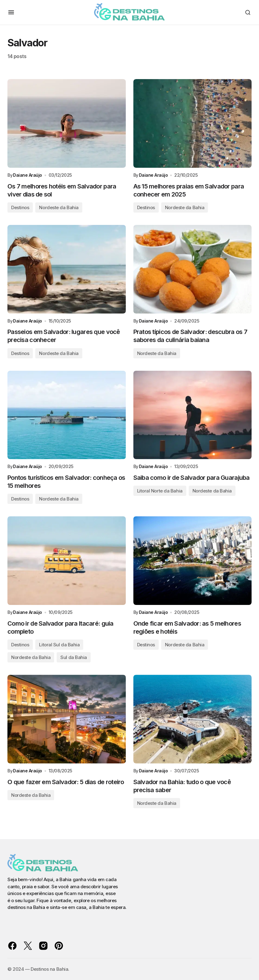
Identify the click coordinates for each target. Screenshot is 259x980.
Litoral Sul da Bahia (59, 646)
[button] (11, 12)
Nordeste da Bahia (59, 208)
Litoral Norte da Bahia (160, 492)
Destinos (20, 208)
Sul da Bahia (74, 659)
